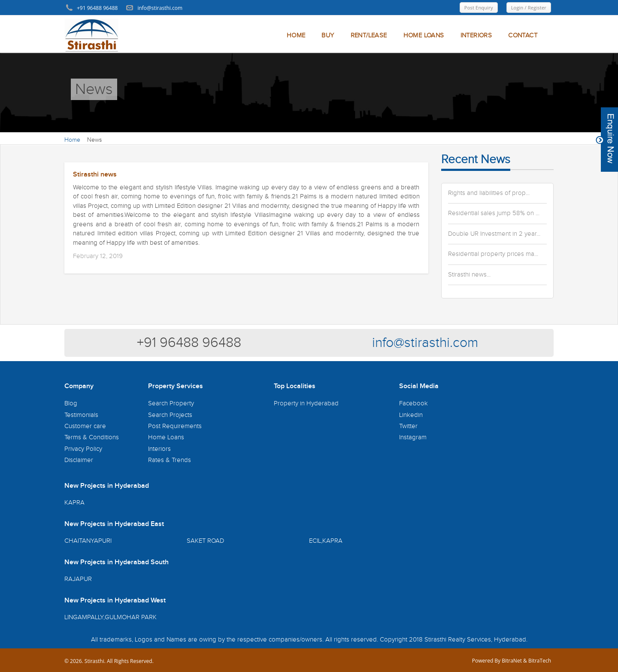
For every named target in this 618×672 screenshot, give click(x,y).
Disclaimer (79, 460)
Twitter (408, 426)
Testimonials (81, 415)
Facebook (414, 403)
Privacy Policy (83, 449)
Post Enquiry (479, 8)
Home (72, 140)
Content (607, 140)
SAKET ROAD (205, 541)
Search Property (171, 403)
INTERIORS (476, 35)
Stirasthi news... (469, 275)
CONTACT (523, 35)
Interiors (159, 449)
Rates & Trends (170, 460)
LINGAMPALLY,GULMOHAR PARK (111, 617)
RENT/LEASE (369, 35)
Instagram (413, 437)
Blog (71, 403)
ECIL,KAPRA (326, 541)
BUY (328, 35)
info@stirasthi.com (425, 343)
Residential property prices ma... (493, 254)
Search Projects (170, 415)
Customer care (85, 426)
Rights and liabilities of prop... (489, 193)
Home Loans (166, 437)
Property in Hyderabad (306, 403)
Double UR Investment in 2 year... (494, 234)
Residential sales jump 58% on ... (494, 213)
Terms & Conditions (92, 437)
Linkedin (411, 415)
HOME (296, 35)
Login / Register (529, 8)
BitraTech (540, 661)
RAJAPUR (78, 579)
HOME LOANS (424, 35)
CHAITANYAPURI (88, 541)
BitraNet (512, 661)
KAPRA (74, 503)
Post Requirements (175, 426)
